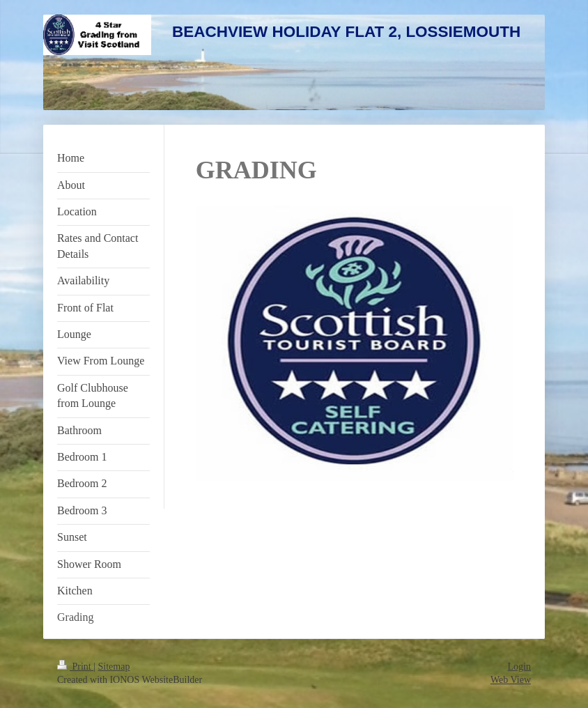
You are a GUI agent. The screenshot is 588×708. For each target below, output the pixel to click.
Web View (511, 680)
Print (75, 667)
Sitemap (114, 667)
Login (519, 667)
